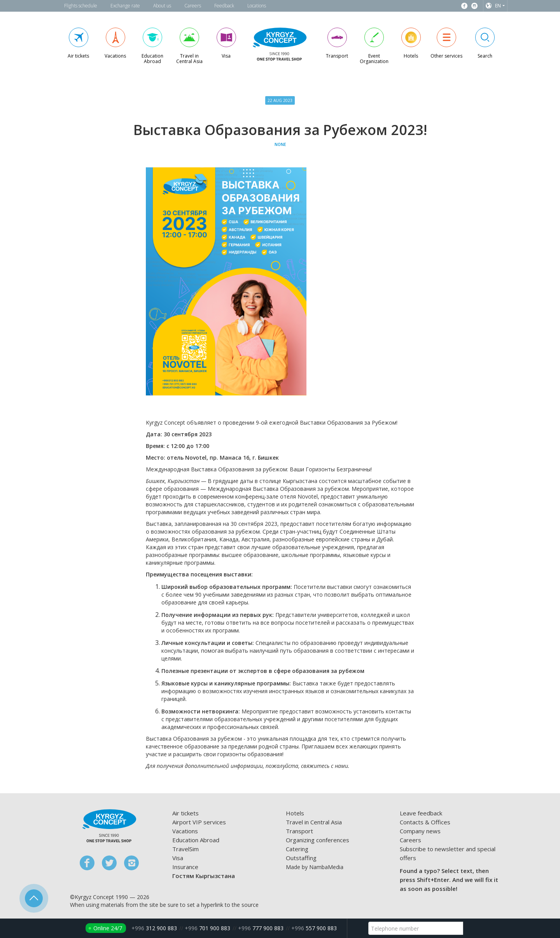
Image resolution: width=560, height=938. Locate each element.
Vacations (185, 831)
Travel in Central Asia (314, 822)
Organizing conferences (318, 840)
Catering (297, 849)
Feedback (224, 6)
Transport (299, 831)
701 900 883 (207, 928)
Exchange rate (125, 6)
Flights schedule (81, 6)
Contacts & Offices (425, 822)
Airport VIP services (199, 822)
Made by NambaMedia (315, 867)
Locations (257, 6)
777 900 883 (261, 928)
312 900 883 (154, 928)
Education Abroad (196, 840)
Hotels (295, 813)
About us (162, 6)
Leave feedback (421, 813)
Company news (420, 831)
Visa (178, 858)
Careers (193, 6)
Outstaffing (301, 858)
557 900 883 (314, 928)
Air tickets (185, 813)
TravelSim (185, 849)
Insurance (185, 867)
